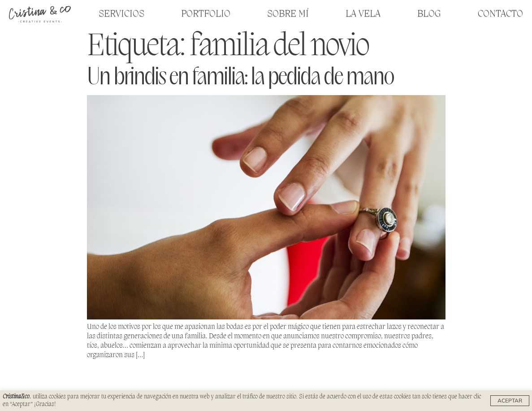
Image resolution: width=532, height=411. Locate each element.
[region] (266, 401)
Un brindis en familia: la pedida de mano (240, 78)
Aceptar (510, 400)
